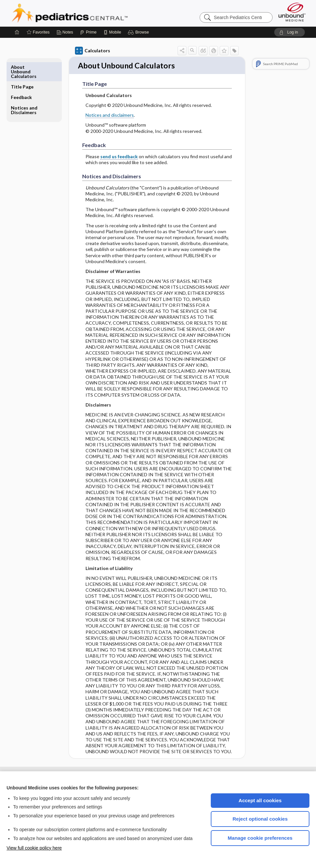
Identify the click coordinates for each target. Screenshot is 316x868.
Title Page (22, 67)
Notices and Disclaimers (24, 90)
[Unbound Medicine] (292, 12)
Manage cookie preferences (260, 838)
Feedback (21, 77)
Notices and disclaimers (110, 116)
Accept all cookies (260, 800)
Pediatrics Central (93, 13)
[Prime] (88, 32)
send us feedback (119, 157)
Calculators (93, 51)
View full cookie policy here (34, 848)
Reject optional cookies (260, 819)
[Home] (17, 32)
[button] (139, 32)
